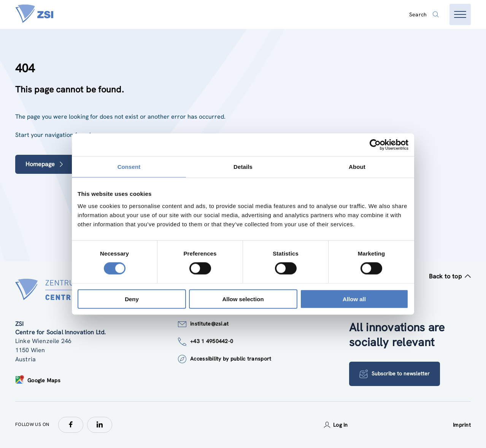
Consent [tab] (129, 167)
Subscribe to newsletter (395, 374)
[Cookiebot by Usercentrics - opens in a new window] (375, 145)
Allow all (354, 299)
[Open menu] (460, 14)
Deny (132, 299)
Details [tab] (243, 167)
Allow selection (243, 299)
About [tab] (357, 167)
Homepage (45, 164)
